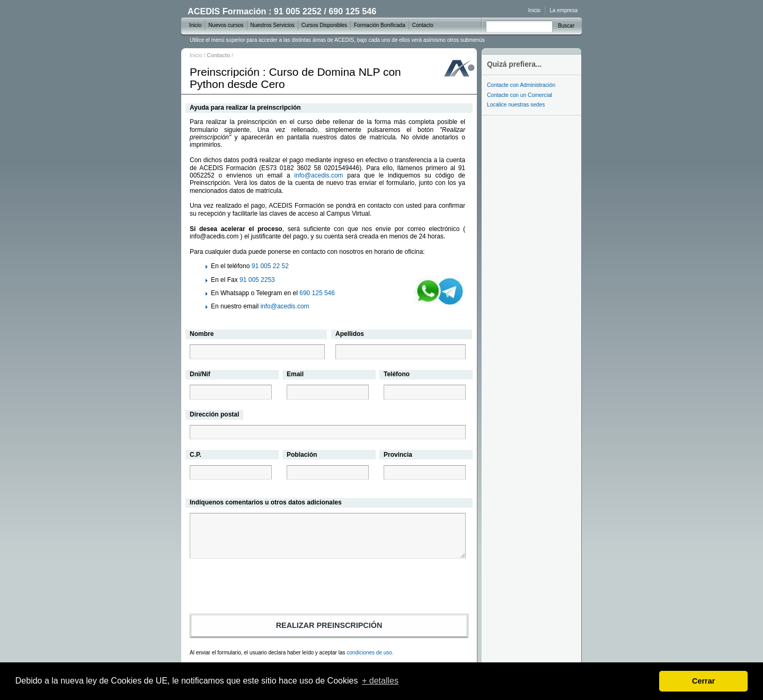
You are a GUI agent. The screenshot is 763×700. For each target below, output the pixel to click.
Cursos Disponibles (324, 25)
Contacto (423, 25)
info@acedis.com (318, 175)
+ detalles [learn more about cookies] (380, 681)
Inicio (196, 55)
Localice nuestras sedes (516, 105)
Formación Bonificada (380, 25)
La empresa (564, 10)
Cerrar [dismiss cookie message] (703, 681)
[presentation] (329, 588)
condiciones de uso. (370, 653)
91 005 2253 (257, 280)
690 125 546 (317, 293)
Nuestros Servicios (273, 25)
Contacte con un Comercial (520, 95)
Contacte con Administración (521, 85)
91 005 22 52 (270, 266)
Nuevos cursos (226, 25)
